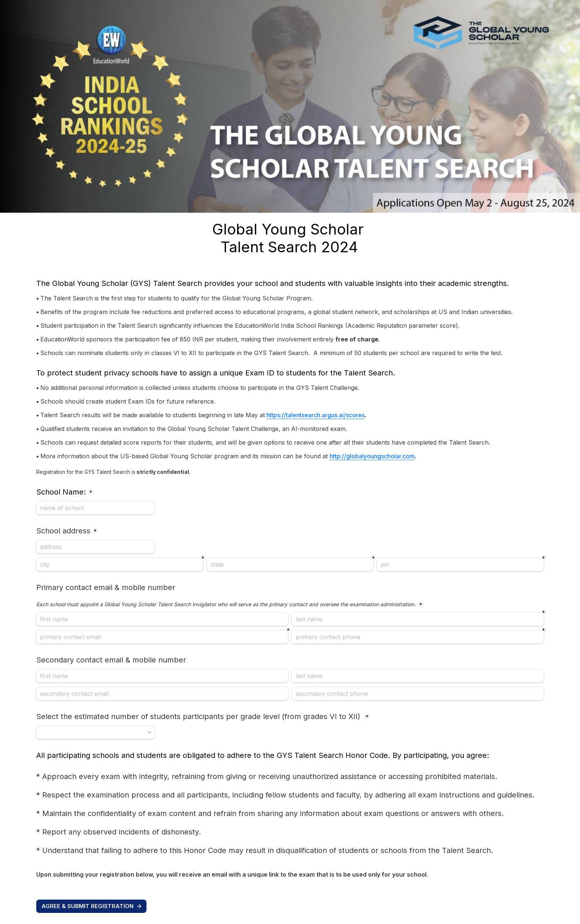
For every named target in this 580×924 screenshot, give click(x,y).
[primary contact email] (162, 637)
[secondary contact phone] (418, 694)
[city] (119, 564)
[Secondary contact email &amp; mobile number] (162, 676)
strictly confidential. (114, 472)
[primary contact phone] (418, 637)
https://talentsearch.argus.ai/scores (316, 415)
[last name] (418, 619)
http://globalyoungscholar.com (372, 456)
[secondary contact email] (162, 694)
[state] (290, 564)
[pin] (460, 564)
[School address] (95, 547)
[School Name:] (95, 508)
